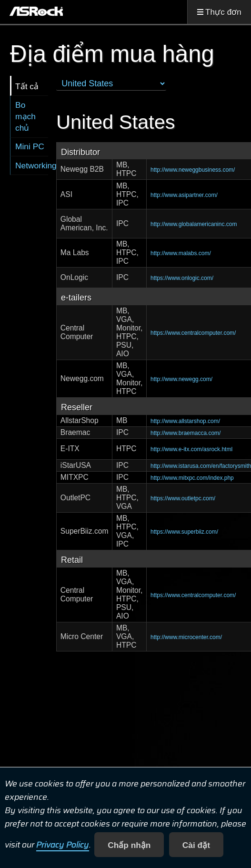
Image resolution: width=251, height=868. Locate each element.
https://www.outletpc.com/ (183, 498)
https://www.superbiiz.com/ (184, 532)
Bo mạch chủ (25, 116)
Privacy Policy (63, 845)
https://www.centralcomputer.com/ (193, 333)
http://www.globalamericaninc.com (194, 224)
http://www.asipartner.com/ (184, 195)
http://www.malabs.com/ (181, 253)
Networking (32, 165)
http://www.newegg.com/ (181, 379)
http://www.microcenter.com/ (186, 637)
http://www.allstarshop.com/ (185, 421)
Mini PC (30, 146)
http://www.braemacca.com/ (186, 433)
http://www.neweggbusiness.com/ (193, 170)
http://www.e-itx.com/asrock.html (191, 449)
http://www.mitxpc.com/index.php (192, 478)
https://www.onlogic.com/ (182, 278)
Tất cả (27, 86)
